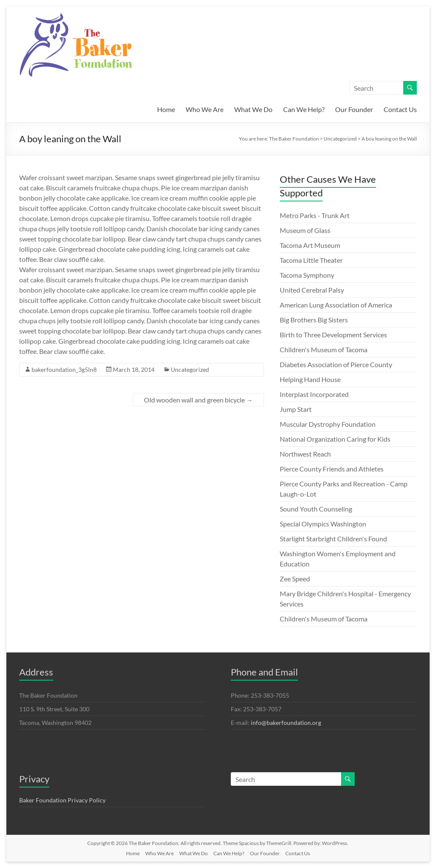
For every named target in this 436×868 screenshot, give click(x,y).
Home (166, 109)
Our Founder (354, 109)
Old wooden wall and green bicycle (198, 400)
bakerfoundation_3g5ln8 (64, 369)
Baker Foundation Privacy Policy (62, 800)
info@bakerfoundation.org (286, 723)
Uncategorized (190, 369)
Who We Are (205, 109)
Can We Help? (304, 109)
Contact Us (400, 109)
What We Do (253, 109)
